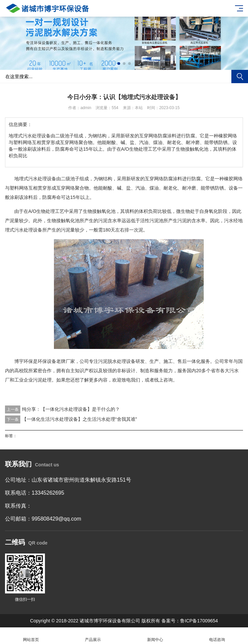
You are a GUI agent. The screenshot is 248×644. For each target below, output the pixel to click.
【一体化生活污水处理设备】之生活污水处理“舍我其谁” (79, 419)
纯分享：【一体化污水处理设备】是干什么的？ (71, 409)
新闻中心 (155, 636)
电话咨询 (217, 636)
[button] (119, 64)
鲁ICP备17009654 (199, 621)
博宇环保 (24, 361)
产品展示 (93, 636)
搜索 (240, 77)
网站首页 (31, 636)
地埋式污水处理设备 (35, 179)
